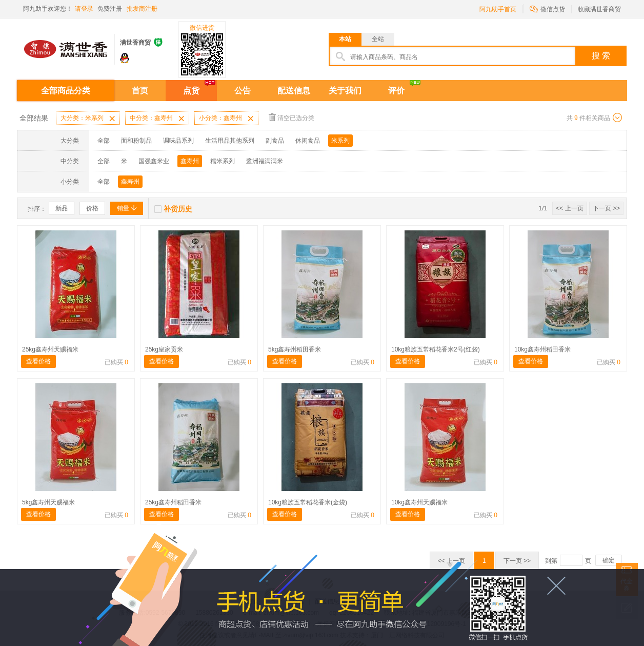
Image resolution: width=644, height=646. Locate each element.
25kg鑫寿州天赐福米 (50, 349)
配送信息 (294, 91)
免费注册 (110, 9)
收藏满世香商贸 (599, 9)
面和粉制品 (136, 141)
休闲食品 (308, 141)
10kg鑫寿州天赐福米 (419, 502)
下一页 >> (606, 208)
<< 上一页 (569, 208)
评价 (396, 91)
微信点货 (547, 8)
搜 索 (601, 56)
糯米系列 (223, 161)
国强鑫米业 (154, 161)
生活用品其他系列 (230, 141)
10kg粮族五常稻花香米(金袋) (308, 502)
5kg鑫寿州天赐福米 (48, 502)
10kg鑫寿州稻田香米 (542, 349)
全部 (104, 141)
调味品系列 (178, 141)
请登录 (84, 9)
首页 (140, 91)
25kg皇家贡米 (164, 349)
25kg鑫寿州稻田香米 (173, 502)
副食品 (275, 141)
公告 (243, 91)
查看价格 (38, 361)
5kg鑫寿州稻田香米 (295, 349)
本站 (345, 39)
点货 (191, 91)
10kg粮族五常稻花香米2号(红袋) (436, 349)
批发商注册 (142, 9)
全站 (378, 39)
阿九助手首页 (498, 9)
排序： (37, 209)
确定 (609, 560)
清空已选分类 (291, 117)
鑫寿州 (190, 161)
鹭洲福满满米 (265, 161)
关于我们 (345, 91)
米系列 (340, 141)
